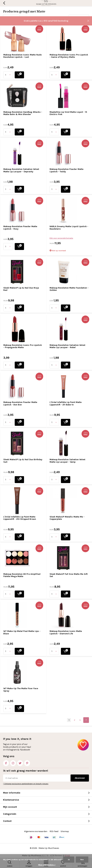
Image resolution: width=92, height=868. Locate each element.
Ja (69, 860)
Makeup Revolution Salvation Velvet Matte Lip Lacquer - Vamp (67, 461)
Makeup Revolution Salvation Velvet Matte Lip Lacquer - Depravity (21, 170)
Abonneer (80, 778)
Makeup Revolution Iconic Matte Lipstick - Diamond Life (66, 632)
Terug (4, 3)
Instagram (13, 762)
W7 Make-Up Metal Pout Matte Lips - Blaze (22, 632)
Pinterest (27, 762)
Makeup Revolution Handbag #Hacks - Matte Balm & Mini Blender (23, 113)
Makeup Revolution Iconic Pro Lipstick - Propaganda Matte (23, 346)
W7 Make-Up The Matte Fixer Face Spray (21, 690)
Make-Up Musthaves (49, 848)
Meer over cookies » (47, 865)
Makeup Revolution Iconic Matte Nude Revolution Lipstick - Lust (23, 56)
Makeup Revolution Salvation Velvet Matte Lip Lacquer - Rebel (67, 346)
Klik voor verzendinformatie (61, 238)
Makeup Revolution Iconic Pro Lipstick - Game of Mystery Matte (69, 56)
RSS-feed (54, 831)
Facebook (6, 762)
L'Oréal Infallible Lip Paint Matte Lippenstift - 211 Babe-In (66, 403)
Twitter (20, 762)
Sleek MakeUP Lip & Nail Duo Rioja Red (21, 289)
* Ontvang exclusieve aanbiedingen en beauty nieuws (26, 784)
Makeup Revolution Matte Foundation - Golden (69, 289)
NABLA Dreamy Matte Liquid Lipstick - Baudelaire (69, 228)
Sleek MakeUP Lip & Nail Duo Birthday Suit (23, 461)
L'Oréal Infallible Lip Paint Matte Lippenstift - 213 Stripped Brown (20, 518)
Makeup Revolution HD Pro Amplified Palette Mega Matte (22, 575)
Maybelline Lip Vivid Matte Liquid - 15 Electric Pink (68, 113)
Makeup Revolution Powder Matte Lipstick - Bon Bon (20, 403)
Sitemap (65, 831)
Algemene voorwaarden (36, 831)
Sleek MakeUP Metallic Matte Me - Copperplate (67, 518)
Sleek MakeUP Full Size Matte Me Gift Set (69, 575)
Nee (82, 860)
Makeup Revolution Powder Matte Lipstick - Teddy (67, 170)
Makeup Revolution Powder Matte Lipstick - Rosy (20, 228)
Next (86, 720)
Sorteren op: (61, 17)
